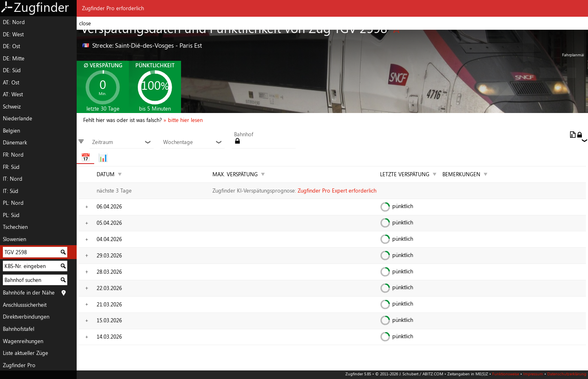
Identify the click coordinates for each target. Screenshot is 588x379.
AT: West (13, 94)
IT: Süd (11, 191)
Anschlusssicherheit (25, 305)
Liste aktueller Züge (25, 353)
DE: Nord (14, 22)
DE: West (13, 34)
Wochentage (192, 142)
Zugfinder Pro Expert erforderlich (337, 191)
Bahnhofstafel (19, 329)
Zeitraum (122, 142)
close (85, 23)
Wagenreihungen (23, 341)
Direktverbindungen (26, 317)
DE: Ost (11, 46)
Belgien (11, 131)
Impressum (533, 374)
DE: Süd (12, 70)
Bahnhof (244, 135)
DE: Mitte (14, 58)
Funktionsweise (506, 374)
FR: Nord (13, 155)
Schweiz (12, 106)
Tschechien (15, 227)
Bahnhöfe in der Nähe (29, 293)
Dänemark (15, 142)
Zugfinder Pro (19, 365)
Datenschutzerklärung (567, 374)
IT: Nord (13, 179)
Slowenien (14, 239)
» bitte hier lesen (183, 120)
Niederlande (18, 118)
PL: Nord (13, 203)
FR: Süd (11, 167)
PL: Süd (11, 215)
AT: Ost (11, 82)
